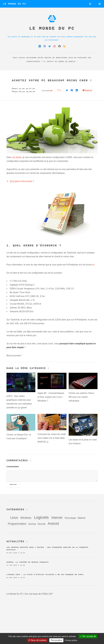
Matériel (88, 90)
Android (53, 523)
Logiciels (41, 517)
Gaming (32, 524)
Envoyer (13, 485)
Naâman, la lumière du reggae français (28, 562)
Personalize (56, 640)
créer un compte (67, 62)
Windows (26, 518)
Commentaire (13, 467)
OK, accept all (88, 636)
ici (94, 265)
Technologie (70, 518)
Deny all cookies (37, 640)
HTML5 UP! (47, 594)
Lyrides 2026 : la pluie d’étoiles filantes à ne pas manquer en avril (45, 575)
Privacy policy (71, 640)
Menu (100, 4)
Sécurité (42, 524)
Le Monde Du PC (15, 4)
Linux (14, 517)
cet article (17, 157)
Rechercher (90, 4)
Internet (57, 517)
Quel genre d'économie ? (22, 181)
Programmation (17, 524)
